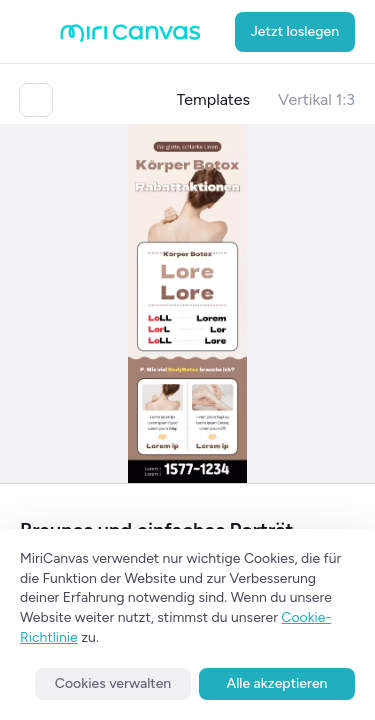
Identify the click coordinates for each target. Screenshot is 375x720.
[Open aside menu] (40, 32)
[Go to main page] (130, 37)
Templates (214, 99)
